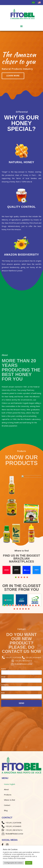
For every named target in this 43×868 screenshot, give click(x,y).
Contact (7, 805)
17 (23, 609)
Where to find (9, 800)
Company (5, 685)
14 (14, 609)
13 (39, 605)
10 (30, 605)
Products (8, 795)
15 (17, 609)
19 (29, 609)
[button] (21, 26)
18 (26, 609)
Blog (6, 810)
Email (3, 677)
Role (3, 693)
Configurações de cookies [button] (13, 863)
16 (20, 609)
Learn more (13, 76)
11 (33, 605)
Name (3, 669)
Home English (10, 784)
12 (36, 605)
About (6, 789)
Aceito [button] (29, 863)
